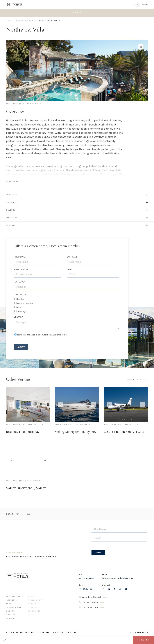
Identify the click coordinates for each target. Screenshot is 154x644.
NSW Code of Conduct (90, 597)
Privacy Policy (57, 632)
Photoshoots (34, 104)
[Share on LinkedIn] (29, 514)
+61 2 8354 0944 (87, 589)
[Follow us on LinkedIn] (109, 589)
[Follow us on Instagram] (120, 589)
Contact (11, 615)
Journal (11, 618)
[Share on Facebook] (23, 514)
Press (32, 596)
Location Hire (26, 21)
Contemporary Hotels (30, 632)
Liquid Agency (142, 632)
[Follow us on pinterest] (126, 589)
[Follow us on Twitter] (114, 589)
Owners (10, 611)
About (9, 604)
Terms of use (71, 632)
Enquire (143, 640)
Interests (12, 600)
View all (139, 380)
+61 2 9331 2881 (86, 578)
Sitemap (33, 615)
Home (9, 21)
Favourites (34, 611)
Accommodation (15, 596)
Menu (145, 5)
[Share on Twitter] (18, 514)
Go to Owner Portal (89, 607)
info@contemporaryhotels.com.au (117, 578)
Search (32, 607)
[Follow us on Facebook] (103, 589)
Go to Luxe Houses (89, 602)
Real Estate (35, 604)
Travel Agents (36, 600)
